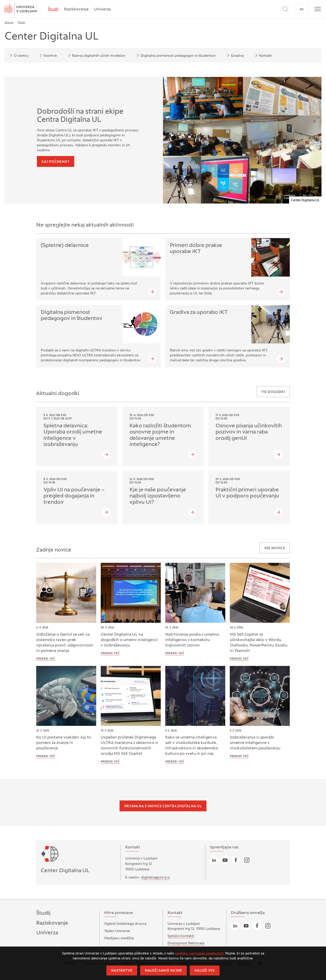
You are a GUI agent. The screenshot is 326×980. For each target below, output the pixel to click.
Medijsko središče (119, 938)
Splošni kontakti (181, 936)
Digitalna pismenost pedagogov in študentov (175, 55)
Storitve (47, 55)
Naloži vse (205, 971)
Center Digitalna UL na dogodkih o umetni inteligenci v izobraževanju (129, 640)
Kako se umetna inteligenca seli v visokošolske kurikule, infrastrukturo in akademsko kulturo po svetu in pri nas (192, 746)
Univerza (102, 9)
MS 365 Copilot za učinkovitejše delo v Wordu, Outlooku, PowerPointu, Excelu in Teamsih (259, 643)
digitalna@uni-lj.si (155, 878)
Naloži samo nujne (163, 971)
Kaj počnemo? (56, 162)
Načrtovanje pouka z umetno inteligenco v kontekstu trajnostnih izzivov (192, 640)
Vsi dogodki (273, 392)
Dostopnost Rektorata (186, 943)
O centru (18, 55)
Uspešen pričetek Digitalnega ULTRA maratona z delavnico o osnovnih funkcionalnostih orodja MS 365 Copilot (129, 746)
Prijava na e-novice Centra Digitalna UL (163, 806)
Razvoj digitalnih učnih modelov (96, 55)
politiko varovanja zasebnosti (199, 954)
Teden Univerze (117, 931)
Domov (9, 23)
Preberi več (46, 659)
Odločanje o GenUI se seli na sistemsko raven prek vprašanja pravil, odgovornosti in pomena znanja (65, 643)
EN (302, 9)
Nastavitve (122, 971)
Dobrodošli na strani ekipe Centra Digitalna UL (80, 116)
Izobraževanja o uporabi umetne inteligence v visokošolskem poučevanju (255, 743)
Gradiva (235, 55)
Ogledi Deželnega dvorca (125, 924)
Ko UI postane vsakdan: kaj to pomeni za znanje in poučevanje (64, 743)
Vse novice (275, 548)
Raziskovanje (76, 9)
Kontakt (263, 55)
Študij (53, 9)
